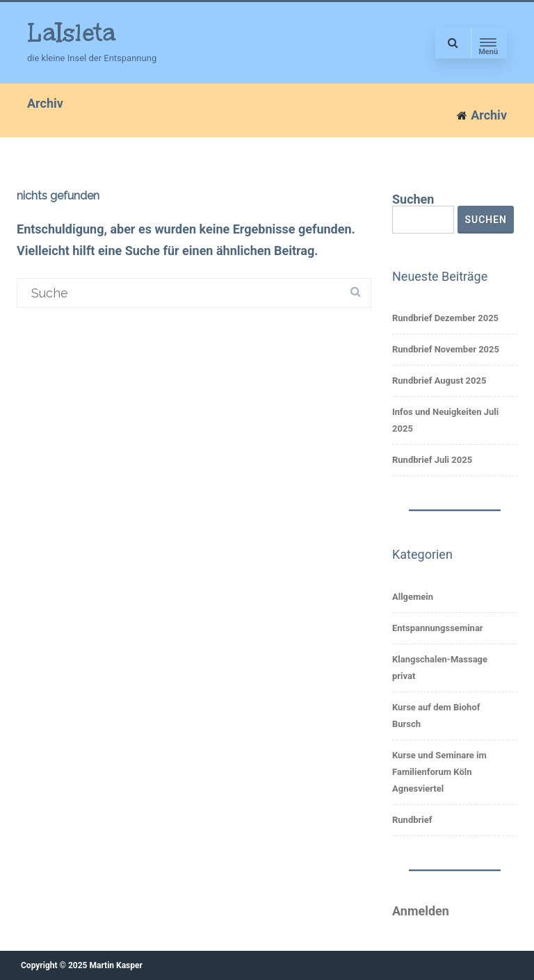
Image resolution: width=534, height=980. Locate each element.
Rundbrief (412, 820)
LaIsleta (72, 33)
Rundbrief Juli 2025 (432, 460)
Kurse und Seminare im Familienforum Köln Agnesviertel (439, 772)
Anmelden (421, 911)
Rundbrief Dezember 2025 (445, 318)
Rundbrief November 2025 (446, 349)
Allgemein (413, 597)
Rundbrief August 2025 (439, 381)
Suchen (413, 199)
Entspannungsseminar (438, 628)
